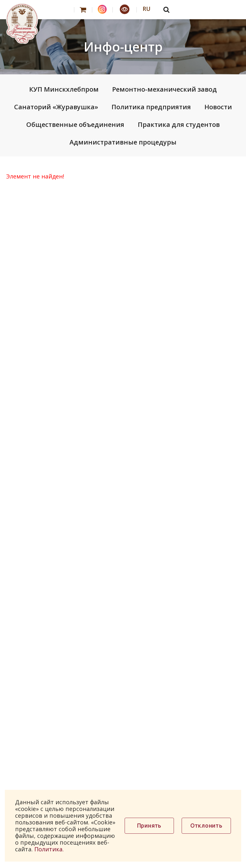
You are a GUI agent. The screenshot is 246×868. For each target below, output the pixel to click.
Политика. (49, 849)
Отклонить (206, 826)
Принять (149, 826)
